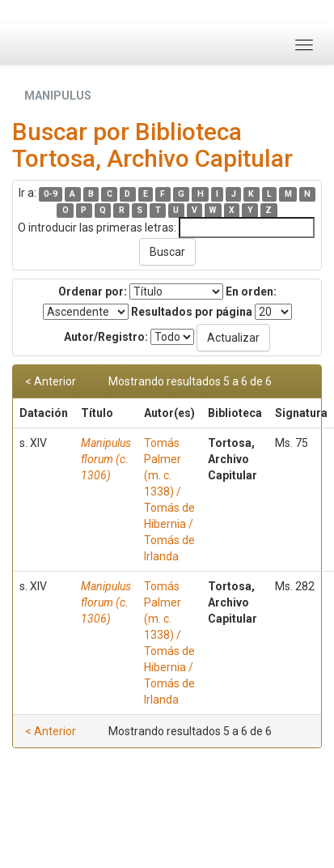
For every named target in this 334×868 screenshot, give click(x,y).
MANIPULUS (58, 96)
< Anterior (51, 381)
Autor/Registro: (106, 337)
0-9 (51, 194)
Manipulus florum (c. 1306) (106, 459)
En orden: (251, 291)
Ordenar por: (93, 291)
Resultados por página (192, 312)
